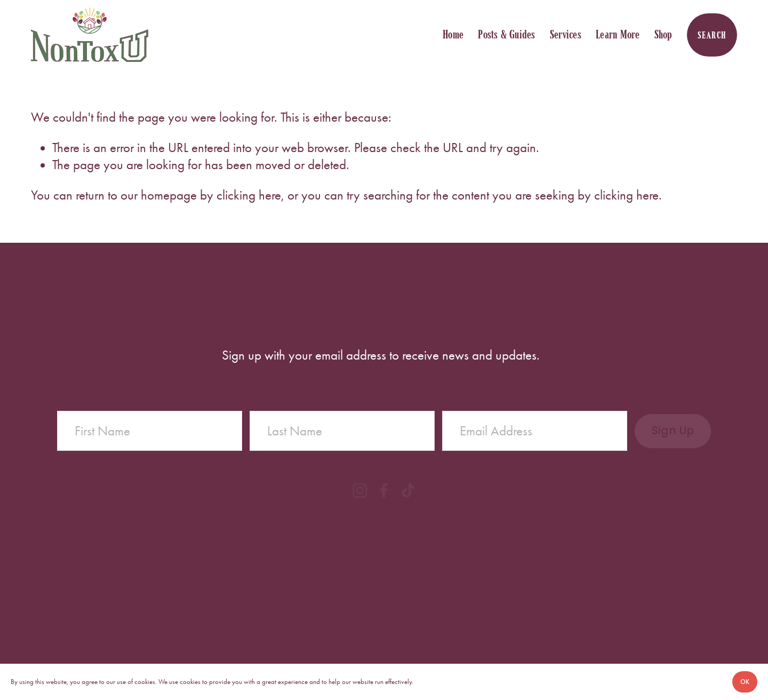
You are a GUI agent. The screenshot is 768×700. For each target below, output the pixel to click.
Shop (663, 34)
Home (453, 34)
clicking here (249, 195)
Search (712, 35)
